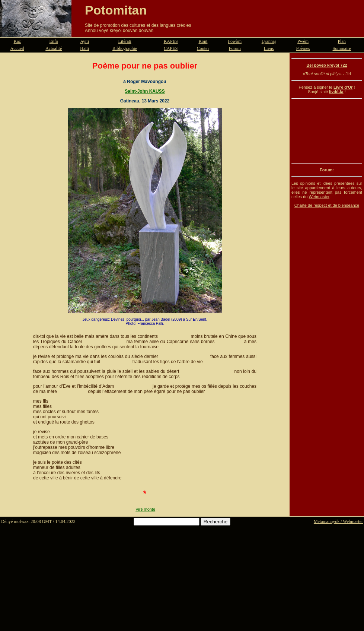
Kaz (17, 41)
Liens (269, 48)
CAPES (171, 48)
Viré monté (145, 509)
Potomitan (116, 10)
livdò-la (336, 92)
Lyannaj (269, 41)
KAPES (171, 41)
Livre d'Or (343, 87)
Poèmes (303, 48)
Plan (342, 41)
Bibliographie (125, 48)
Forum (235, 48)
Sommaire (342, 48)
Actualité (54, 48)
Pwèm (303, 41)
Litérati (124, 41)
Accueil (17, 48)
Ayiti (84, 41)
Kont (203, 41)
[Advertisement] (327, 131)
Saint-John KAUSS (145, 91)
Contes (203, 48)
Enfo (54, 41)
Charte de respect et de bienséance (327, 205)
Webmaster (319, 197)
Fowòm (235, 41)
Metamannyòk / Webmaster (338, 521)
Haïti (84, 48)
